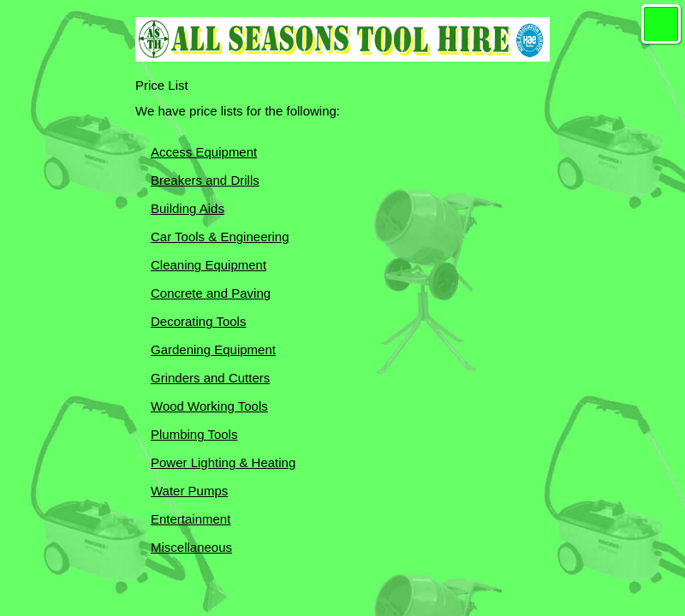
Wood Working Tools (209, 406)
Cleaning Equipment (208, 265)
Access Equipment (204, 152)
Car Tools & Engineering (220, 237)
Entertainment (191, 519)
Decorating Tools (198, 321)
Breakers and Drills (205, 180)
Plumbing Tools (194, 434)
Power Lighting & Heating (223, 462)
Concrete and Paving (211, 293)
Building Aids (188, 208)
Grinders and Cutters (210, 378)
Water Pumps (189, 491)
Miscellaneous (191, 547)
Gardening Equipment (213, 349)
